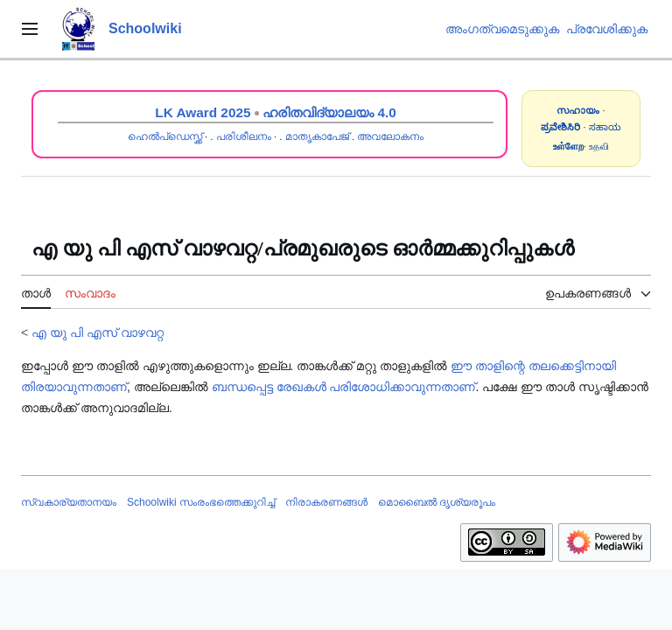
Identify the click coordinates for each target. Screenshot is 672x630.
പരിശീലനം (244, 136)
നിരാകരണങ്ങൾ (326, 502)
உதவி (599, 146)
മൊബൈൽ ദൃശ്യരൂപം (437, 502)
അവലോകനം (390, 136)
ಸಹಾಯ (605, 127)
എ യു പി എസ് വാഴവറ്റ (98, 332)
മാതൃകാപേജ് (317, 136)
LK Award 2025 (203, 112)
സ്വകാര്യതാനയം (69, 502)
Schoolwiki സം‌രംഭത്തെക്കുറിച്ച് (201, 502)
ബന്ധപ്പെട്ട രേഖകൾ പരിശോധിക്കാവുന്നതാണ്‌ (344, 387)
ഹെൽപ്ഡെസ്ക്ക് (165, 136)
